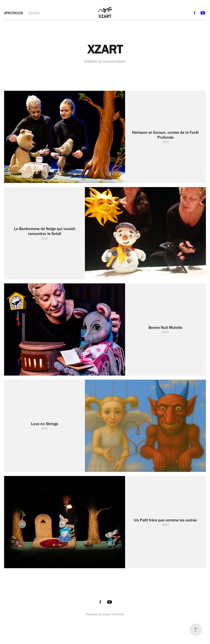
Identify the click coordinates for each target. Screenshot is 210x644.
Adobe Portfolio (113, 614)
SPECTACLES (14, 13)
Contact (34, 13)
